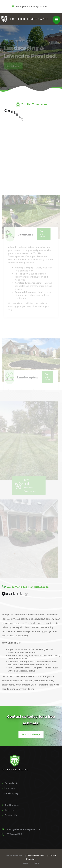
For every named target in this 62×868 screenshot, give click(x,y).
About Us (10, 810)
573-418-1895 (14, 834)
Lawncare (10, 788)
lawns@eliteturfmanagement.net (24, 829)
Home (36, 863)
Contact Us (11, 815)
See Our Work (12, 805)
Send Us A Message (31, 734)
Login (25, 863)
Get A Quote (11, 783)
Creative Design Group (38, 855)
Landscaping (11, 793)
